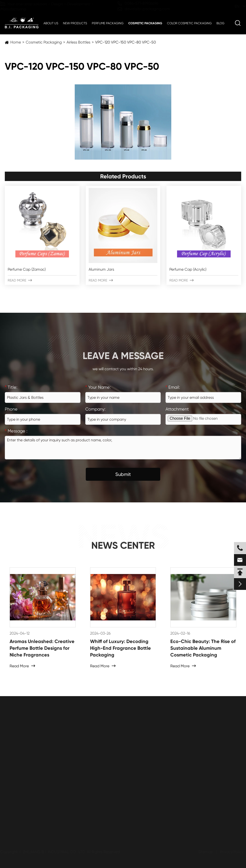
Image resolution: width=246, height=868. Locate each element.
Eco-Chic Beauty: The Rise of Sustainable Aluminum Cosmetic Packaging (203, 648)
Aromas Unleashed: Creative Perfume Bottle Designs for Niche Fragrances (42, 648)
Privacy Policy (232, 852)
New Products (75, 23)
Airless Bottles (78, 42)
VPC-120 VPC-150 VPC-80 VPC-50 (126, 42)
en (233, 6)
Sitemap (206, 852)
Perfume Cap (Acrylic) (188, 269)
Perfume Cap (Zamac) (27, 269)
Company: (95, 409)
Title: (11, 387)
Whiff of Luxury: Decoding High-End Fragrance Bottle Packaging (120, 648)
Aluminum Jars (101, 269)
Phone (11, 409)
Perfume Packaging (108, 23)
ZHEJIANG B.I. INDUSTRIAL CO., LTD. (54, 852)
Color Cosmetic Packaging (189, 23)
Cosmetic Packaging (145, 23)
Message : (16, 431)
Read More (20, 280)
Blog (220, 23)
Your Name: (98, 387)
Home (16, 42)
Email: (173, 387)
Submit (123, 474)
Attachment (177, 409)
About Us (51, 23)
